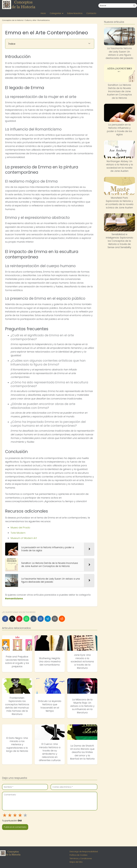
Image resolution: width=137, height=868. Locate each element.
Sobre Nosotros (75, 13)
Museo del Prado (20, 528)
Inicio (43, 13)
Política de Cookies (78, 855)
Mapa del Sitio (76, 862)
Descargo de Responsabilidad (84, 852)
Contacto (91, 13)
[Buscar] (134, 5)
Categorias (55, 13)
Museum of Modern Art (24, 538)
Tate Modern (18, 533)
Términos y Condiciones (81, 858)
